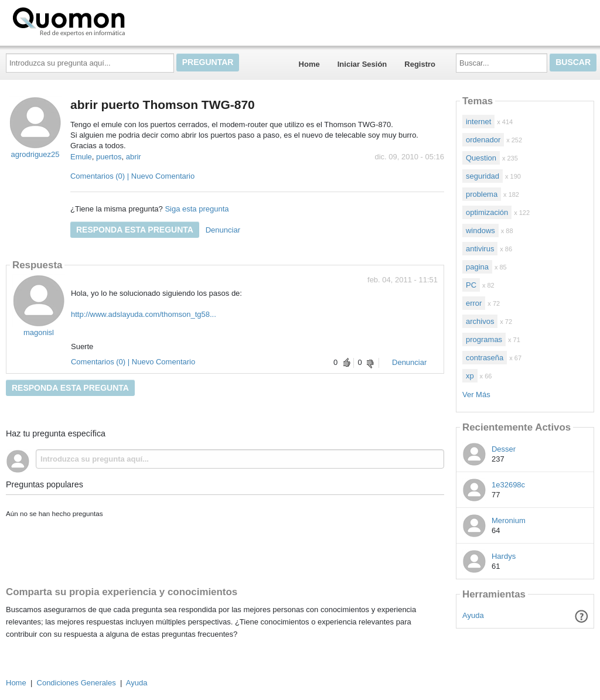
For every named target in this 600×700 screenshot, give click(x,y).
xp (470, 376)
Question (481, 158)
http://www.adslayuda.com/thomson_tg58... (144, 314)
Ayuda (473, 615)
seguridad (483, 176)
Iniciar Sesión (362, 64)
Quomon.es (106, 21)
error (474, 303)
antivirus (480, 249)
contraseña (485, 358)
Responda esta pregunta (135, 230)
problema (482, 194)
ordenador (483, 140)
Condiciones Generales (76, 683)
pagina (477, 267)
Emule (81, 157)
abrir (134, 157)
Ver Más (476, 395)
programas (484, 339)
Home (309, 64)
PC (471, 285)
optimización (487, 212)
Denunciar (223, 230)
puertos (109, 157)
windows (480, 231)
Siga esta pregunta (197, 209)
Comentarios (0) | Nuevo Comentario (132, 176)
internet (478, 122)
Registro (420, 64)
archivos (480, 321)
